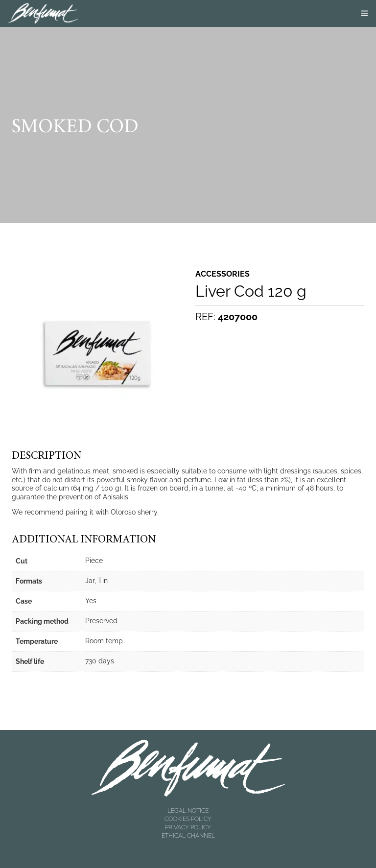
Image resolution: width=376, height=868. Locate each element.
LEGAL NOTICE (188, 811)
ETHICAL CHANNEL (188, 836)
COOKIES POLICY (188, 819)
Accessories (223, 274)
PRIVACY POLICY (188, 827)
